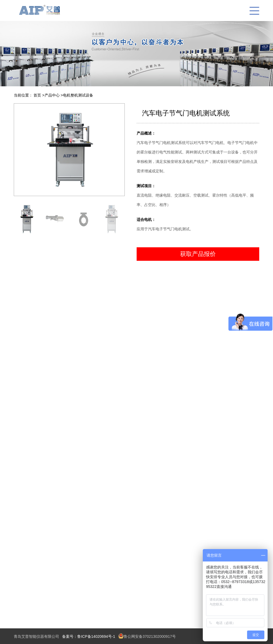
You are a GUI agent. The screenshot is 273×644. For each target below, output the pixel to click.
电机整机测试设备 (78, 95)
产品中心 (53, 95)
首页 (38, 95)
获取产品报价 (198, 254)
